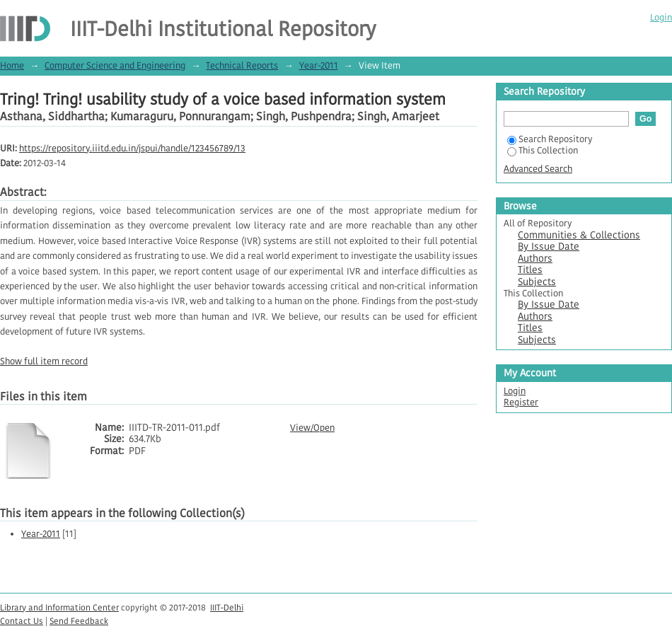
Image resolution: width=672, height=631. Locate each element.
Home (12, 65)
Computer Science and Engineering (115, 65)
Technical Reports (242, 65)
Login (661, 17)
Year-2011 (319, 65)
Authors (535, 259)
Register (521, 402)
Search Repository (550, 139)
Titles (530, 270)
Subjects (537, 282)
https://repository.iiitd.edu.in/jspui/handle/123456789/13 (132, 148)
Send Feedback (79, 621)
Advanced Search (538, 169)
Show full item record (44, 361)
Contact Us (22, 621)
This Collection (543, 150)
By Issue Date (549, 247)
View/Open (312, 428)
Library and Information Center (59, 607)
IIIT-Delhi (227, 607)
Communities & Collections (579, 235)
